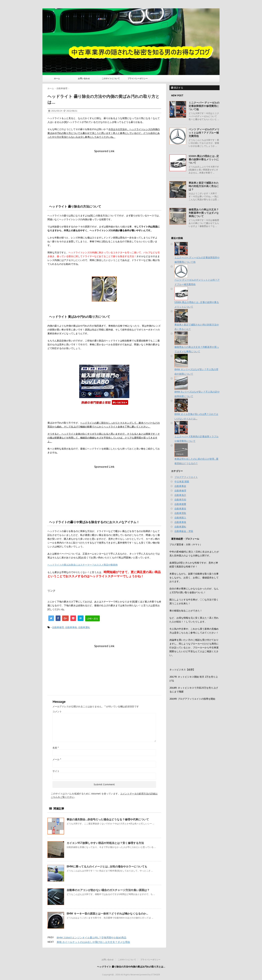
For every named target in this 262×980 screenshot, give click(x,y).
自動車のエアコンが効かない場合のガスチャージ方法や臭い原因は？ (108, 890)
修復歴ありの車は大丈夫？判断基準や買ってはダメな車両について (204, 213)
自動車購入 (180, 518)
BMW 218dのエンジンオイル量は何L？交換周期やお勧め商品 (91, 938)
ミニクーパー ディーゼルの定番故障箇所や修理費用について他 (204, 106)
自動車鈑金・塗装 (184, 531)
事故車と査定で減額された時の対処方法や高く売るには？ (204, 186)
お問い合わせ (84, 78)
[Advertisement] (104, 176)
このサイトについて (111, 78)
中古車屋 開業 (182, 482)
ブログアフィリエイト (186, 477)
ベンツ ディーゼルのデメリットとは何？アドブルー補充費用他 (204, 133)
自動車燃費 (180, 504)
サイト (56, 771)
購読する (177, 88)
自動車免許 (180, 495)
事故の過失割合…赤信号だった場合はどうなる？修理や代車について (108, 819)
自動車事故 (180, 486)
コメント (57, 711)
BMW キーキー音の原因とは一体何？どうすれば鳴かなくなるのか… (107, 914)
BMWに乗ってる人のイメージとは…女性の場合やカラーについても (107, 866)
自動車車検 (71, 627)
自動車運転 (84, 627)
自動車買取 (180, 513)
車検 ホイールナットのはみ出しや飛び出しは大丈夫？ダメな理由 (93, 942)
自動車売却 (180, 500)
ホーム (57, 78)
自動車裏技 (180, 509)
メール (57, 759)
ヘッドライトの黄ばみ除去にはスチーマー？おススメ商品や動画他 (83, 565)
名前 (56, 748)
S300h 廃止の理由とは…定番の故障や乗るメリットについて (204, 159)
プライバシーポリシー (138, 78)
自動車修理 (58, 627)
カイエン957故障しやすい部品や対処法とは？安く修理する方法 (105, 843)
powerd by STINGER (150, 975)
